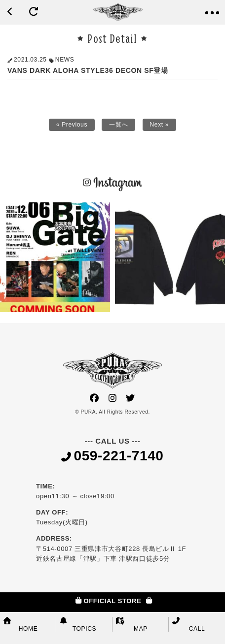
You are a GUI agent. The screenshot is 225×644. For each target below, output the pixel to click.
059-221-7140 (112, 456)
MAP (131, 625)
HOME (20, 625)
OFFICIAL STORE (112, 601)
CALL (188, 625)
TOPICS (77, 625)
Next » (160, 125)
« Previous (72, 125)
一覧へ (118, 125)
